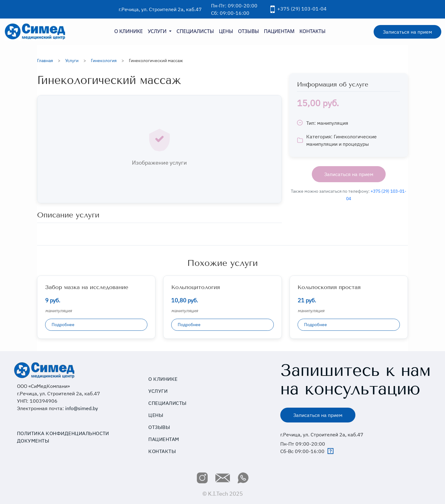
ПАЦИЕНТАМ (279, 31)
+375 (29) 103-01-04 (297, 9)
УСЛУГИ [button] (158, 31)
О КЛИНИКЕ (129, 31)
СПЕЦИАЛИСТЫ (195, 31)
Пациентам (164, 439)
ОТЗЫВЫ (248, 31)
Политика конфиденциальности (63, 433)
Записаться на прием (407, 32)
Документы (33, 441)
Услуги (72, 61)
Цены (156, 415)
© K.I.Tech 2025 (223, 494)
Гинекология (104, 61)
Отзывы (159, 427)
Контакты (162, 451)
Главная (45, 61)
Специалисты (167, 403)
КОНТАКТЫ (312, 31)
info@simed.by (82, 408)
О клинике (163, 379)
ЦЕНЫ (226, 31)
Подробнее (63, 325)
